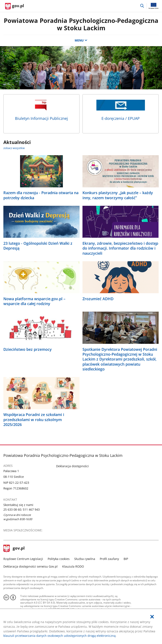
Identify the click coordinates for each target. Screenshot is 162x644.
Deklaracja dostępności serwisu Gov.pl (30, 566)
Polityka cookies (59, 559)
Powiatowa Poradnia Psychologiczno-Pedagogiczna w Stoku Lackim (81, 24)
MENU (81, 40)
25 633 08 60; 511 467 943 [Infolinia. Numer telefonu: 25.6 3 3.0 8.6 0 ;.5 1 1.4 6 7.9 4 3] (22, 509)
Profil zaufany (109, 559)
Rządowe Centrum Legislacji (23, 559)
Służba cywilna (85, 559)
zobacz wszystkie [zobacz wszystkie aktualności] (14, 148)
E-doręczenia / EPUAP (121, 110)
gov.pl (14, 549)
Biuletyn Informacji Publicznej (41, 110)
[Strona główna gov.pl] (15, 6)
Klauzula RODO (73, 566)
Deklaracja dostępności (72, 466)
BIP (126, 559)
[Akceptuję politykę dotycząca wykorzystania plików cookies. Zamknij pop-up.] (152, 617)
